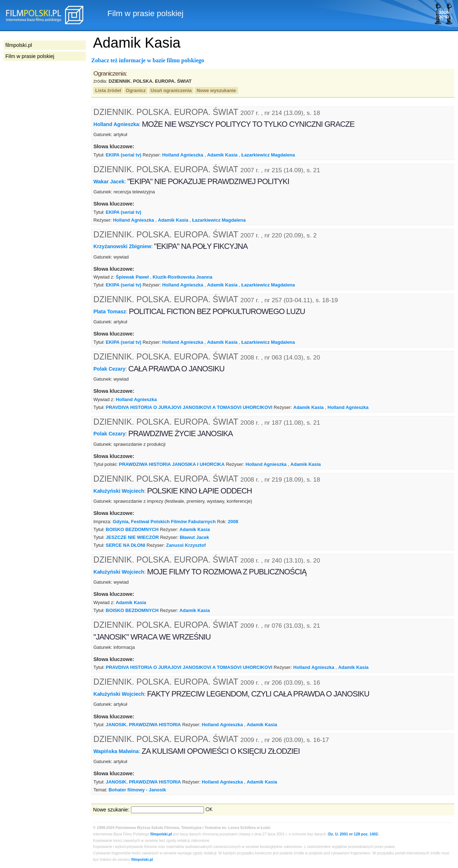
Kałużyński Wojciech (119, 491)
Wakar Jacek (109, 182)
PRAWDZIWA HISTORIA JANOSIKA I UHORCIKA (172, 464)
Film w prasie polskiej (30, 56)
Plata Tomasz (110, 312)
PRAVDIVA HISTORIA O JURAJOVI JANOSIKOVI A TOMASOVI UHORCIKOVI (189, 407)
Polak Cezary (109, 369)
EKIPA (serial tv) (124, 155)
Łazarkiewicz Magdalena (268, 155)
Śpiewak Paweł (132, 277)
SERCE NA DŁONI (126, 545)
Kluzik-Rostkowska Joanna (182, 277)
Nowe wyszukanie (216, 90)
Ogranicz (136, 90)
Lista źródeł (108, 90)
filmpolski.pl (161, 834)
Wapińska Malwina (116, 751)
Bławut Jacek (194, 537)
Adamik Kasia (222, 155)
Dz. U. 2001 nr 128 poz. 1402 (353, 834)
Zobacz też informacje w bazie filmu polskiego (148, 60)
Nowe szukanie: (111, 810)
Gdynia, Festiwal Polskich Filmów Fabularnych (164, 522)
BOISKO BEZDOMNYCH (132, 529)
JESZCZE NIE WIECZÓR (132, 537)
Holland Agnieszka (116, 124)
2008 (233, 522)
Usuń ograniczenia (171, 90)
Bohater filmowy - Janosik (137, 790)
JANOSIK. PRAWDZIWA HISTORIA (143, 725)
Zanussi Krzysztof (186, 545)
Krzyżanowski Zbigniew (122, 246)
